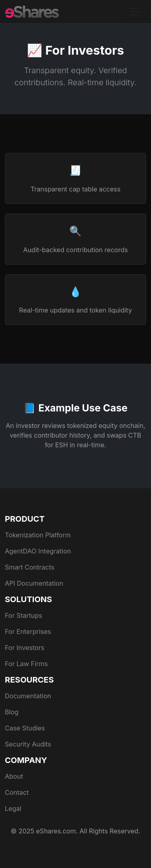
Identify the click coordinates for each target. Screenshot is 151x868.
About (14, 776)
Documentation (28, 696)
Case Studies (25, 728)
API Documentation (34, 583)
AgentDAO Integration (38, 551)
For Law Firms (26, 664)
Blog (12, 712)
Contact (17, 792)
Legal (13, 808)
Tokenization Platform (38, 535)
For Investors (25, 648)
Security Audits (28, 744)
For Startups (24, 615)
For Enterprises (28, 631)
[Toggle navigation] (135, 12)
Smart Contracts (30, 567)
